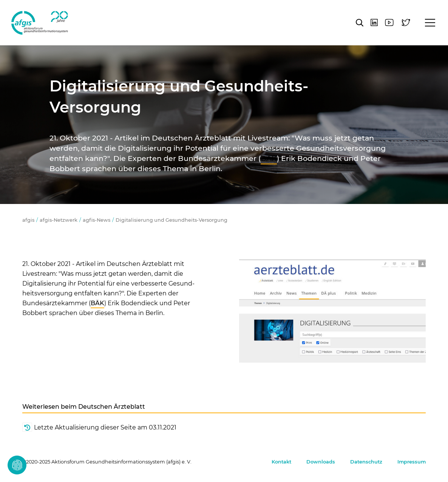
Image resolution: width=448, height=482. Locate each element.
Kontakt (281, 462)
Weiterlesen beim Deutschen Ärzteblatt (84, 407)
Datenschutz (366, 462)
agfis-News (97, 220)
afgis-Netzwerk (59, 220)
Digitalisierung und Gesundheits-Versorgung (171, 220)
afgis (40, 23)
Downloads (321, 462)
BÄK (269, 158)
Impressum (412, 462)
